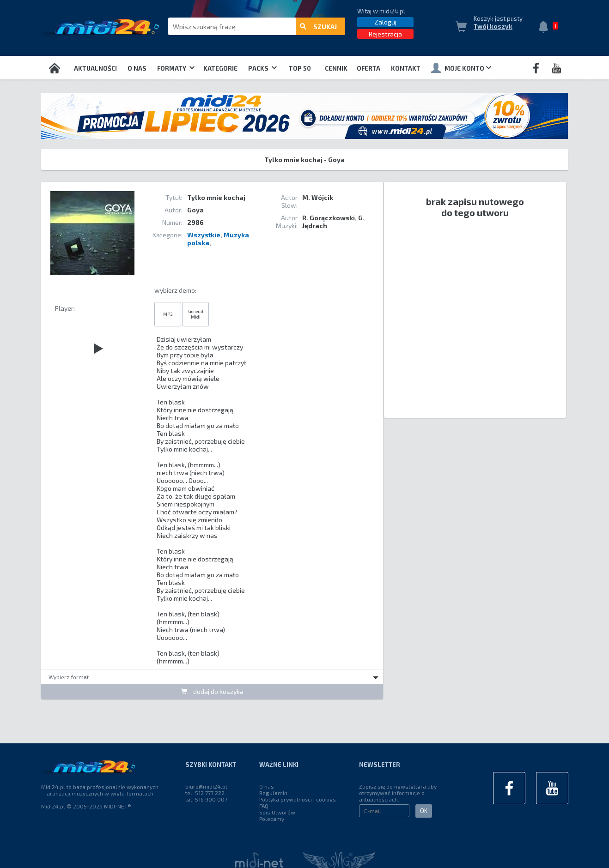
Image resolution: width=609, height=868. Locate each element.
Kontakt (406, 68)
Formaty (176, 68)
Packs (262, 68)
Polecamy (272, 819)
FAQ (264, 806)
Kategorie (220, 68)
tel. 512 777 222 (205, 793)
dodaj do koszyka (212, 691)
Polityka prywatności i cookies (298, 799)
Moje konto (461, 68)
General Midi (196, 314)
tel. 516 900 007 (206, 799)
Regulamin (273, 793)
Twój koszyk (493, 26)
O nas (137, 68)
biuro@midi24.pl (206, 786)
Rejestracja (385, 34)
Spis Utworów (277, 812)
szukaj (318, 27)
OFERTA (368, 68)
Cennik (336, 68)
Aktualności (95, 68)
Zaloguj (385, 22)
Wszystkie (204, 235)
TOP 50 (300, 68)
